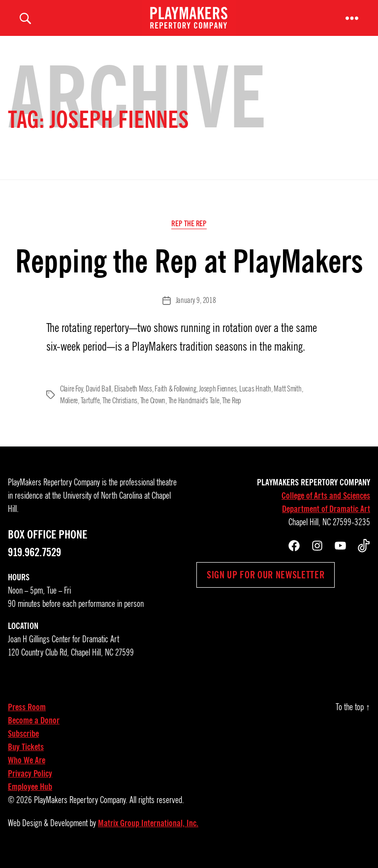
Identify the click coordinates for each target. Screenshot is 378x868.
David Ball (98, 397)
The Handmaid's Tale (194, 409)
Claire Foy (71, 397)
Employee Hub (30, 795)
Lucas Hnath (255, 397)
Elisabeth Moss (133, 397)
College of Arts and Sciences (326, 504)
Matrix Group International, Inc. (148, 831)
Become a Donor (34, 728)
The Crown (153, 409)
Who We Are (27, 768)
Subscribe (23, 742)
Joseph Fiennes (218, 397)
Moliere (69, 409)
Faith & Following (175, 397)
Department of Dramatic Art (326, 517)
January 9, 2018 (196, 309)
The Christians (120, 409)
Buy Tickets (26, 755)
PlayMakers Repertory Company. (81, 808)
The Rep (232, 409)
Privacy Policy (30, 781)
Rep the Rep (189, 232)
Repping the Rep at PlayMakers (189, 270)
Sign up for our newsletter (266, 583)
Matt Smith (287, 397)
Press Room (27, 715)
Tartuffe (90, 409)
